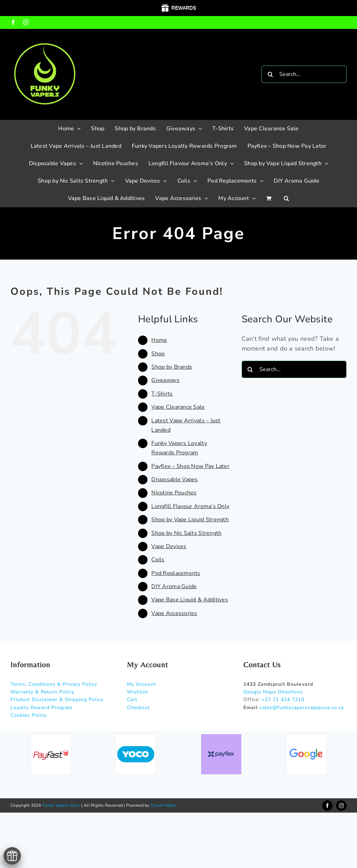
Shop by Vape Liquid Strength (190, 520)
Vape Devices (169, 546)
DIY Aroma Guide (174, 586)
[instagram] (341, 806)
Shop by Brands (172, 367)
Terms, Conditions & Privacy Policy (54, 684)
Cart (132, 700)
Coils (158, 560)
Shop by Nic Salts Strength (186, 533)
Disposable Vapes (174, 479)
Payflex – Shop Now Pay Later (190, 466)
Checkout (138, 708)
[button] (286, 198)
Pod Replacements (176, 573)
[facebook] (327, 806)
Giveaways (165, 380)
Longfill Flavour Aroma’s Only (190, 506)
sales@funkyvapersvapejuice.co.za (302, 708)
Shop (158, 354)
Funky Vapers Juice (61, 805)
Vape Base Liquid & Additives (190, 600)
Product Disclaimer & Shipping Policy (57, 700)
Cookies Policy (29, 715)
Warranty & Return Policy (42, 692)
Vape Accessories (174, 613)
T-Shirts (162, 394)
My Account (142, 684)
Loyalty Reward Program (41, 708)
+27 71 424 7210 (283, 700)
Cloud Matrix (163, 805)
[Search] (270, 74)
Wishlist (137, 692)
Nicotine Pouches (174, 493)
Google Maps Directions (273, 692)
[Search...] (304, 74)
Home (159, 340)
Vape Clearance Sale (178, 407)
